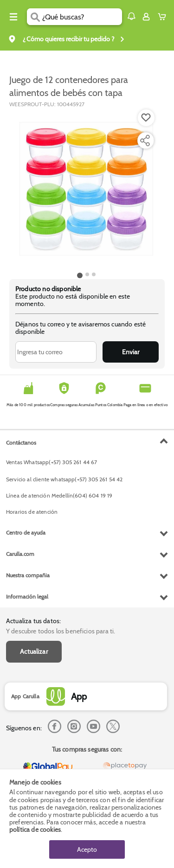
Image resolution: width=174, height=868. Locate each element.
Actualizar (34, 651)
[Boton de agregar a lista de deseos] (146, 118)
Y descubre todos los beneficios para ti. (61, 631)
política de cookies (35, 830)
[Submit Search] (35, 17)
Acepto (87, 849)
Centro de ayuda (26, 533)
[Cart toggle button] (164, 17)
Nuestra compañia (28, 575)
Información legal (27, 597)
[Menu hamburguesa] (13, 17)
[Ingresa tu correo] (56, 352)
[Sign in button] (146, 17)
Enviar (131, 352)
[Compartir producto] (145, 140)
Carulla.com (20, 554)
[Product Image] (86, 189)
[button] (131, 16)
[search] (82, 17)
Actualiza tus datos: (33, 621)
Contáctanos (21, 443)
